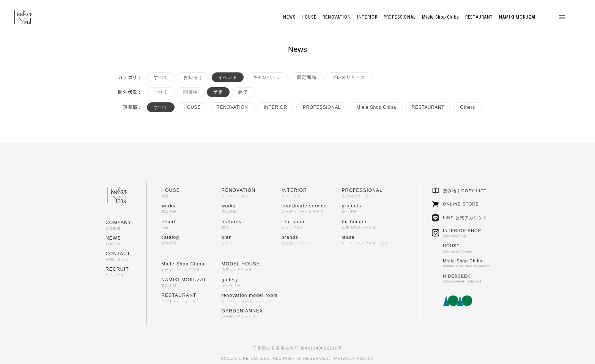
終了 (243, 92)
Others (467, 107)
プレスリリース (348, 77)
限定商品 (307, 77)
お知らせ (193, 77)
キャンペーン (267, 77)
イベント (228, 77)
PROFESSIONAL (322, 107)
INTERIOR (275, 107)
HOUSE (192, 107)
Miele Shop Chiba (376, 107)
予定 (218, 92)
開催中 (190, 92)
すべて (161, 77)
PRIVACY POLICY (354, 358)
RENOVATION (232, 107)
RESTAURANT (428, 107)
